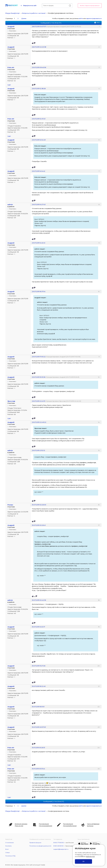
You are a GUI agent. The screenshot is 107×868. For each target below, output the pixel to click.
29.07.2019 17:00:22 (39, 357)
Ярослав (11, 401)
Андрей (11, 27)
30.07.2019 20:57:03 (39, 727)
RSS (98, 23)
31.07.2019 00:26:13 (38, 748)
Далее (24, 18)
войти (81, 18)
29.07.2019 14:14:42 (39, 171)
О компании (10, 843)
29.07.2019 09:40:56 (39, 67)
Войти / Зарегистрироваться (90, 6)
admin (10, 205)
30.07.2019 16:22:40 (39, 686)
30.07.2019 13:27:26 (39, 666)
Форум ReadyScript (13, 13)
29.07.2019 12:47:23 (39, 119)
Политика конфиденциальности (40, 846)
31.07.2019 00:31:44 (38, 769)
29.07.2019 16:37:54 (39, 291)
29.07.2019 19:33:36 (39, 377)
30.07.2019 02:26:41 (39, 525)
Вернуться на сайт (30, 6)
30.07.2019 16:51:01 (38, 707)
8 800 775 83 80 (59, 843)
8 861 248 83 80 (59, 846)
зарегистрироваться (94, 18)
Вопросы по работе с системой (34, 13)
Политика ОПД (10, 856)
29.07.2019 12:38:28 (39, 89)
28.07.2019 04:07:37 (39, 26)
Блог (7, 849)
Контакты (8, 846)
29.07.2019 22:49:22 (39, 422)
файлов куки (90, 856)
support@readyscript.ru (61, 849)
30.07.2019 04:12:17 (38, 627)
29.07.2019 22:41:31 (38, 401)
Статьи (7, 853)
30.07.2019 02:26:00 (39, 505)
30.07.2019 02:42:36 (39, 600)
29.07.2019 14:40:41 (39, 243)
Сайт (9, 85)
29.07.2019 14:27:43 (39, 204)
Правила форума (35, 843)
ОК (83, 861)
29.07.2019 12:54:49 (39, 140)
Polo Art (11, 67)
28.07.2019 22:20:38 (39, 47)
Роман (10, 505)
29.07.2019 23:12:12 (38, 450)
